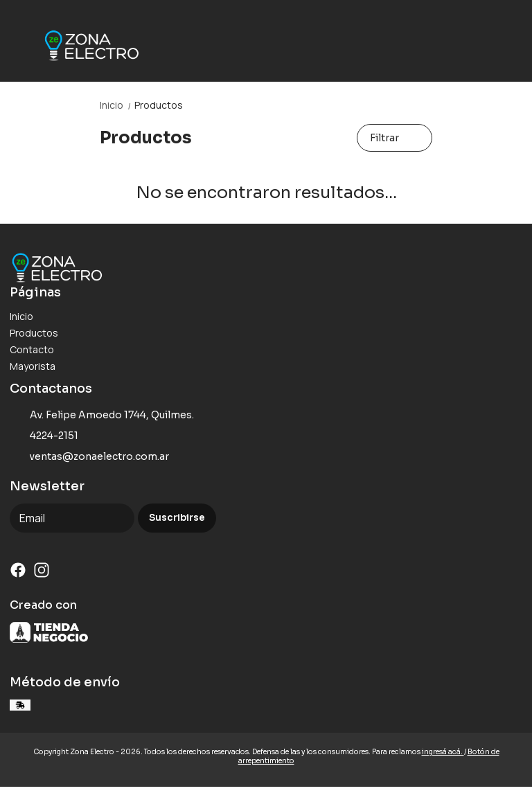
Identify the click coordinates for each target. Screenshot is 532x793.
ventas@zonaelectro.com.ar (89, 457)
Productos (159, 105)
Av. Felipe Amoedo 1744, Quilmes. (102, 416)
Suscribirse (177, 518)
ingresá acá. (443, 752)
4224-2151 (44, 436)
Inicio (117, 105)
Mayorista (33, 366)
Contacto (32, 349)
